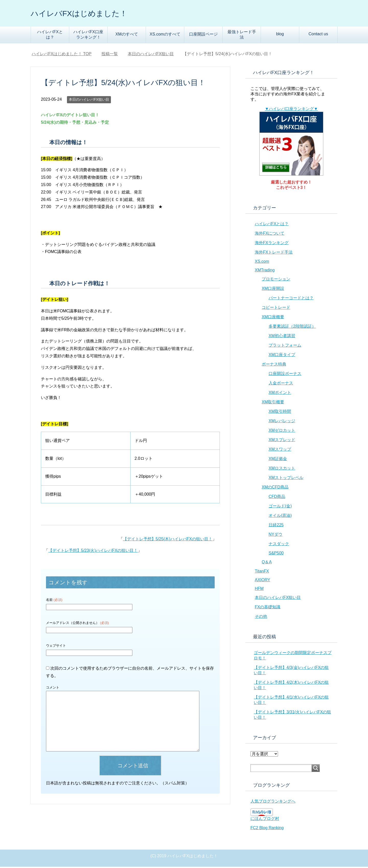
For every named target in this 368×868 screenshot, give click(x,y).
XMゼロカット (282, 432)
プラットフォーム (285, 346)
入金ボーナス (281, 384)
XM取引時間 (280, 413)
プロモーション (276, 280)
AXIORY (262, 581)
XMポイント (280, 394)
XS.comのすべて (165, 35)
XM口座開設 (273, 290)
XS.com (262, 263)
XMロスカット (282, 469)
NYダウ (275, 536)
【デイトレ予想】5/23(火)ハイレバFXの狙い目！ (93, 552)
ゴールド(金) (280, 507)
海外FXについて (270, 235)
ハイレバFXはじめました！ (88, 14)
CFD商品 (277, 498)
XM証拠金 (278, 460)
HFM (259, 590)
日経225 (276, 526)
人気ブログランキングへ (273, 802)
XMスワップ (280, 450)
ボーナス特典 (274, 365)
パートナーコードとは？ (291, 299)
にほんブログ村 (265, 820)
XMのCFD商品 (275, 488)
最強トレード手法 (242, 36)
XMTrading (265, 271)
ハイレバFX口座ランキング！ (88, 36)
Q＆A (267, 563)
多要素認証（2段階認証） (292, 328)
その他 (261, 618)
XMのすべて (127, 35)
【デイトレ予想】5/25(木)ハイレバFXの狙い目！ (168, 540)
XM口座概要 (273, 318)
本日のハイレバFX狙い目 (89, 101)
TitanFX (262, 572)
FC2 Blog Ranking (267, 829)
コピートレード (276, 309)
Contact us (318, 35)
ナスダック (279, 545)
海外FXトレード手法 (274, 253)
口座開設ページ (203, 35)
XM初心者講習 (282, 337)
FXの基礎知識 (268, 608)
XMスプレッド (282, 441)
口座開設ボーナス (285, 375)
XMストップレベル (286, 479)
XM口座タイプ (282, 356)
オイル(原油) (280, 517)
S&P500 (276, 554)
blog (280, 35)
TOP (62, 55)
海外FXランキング (272, 244)
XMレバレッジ (282, 422)
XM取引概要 (273, 403)
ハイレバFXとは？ (50, 36)
